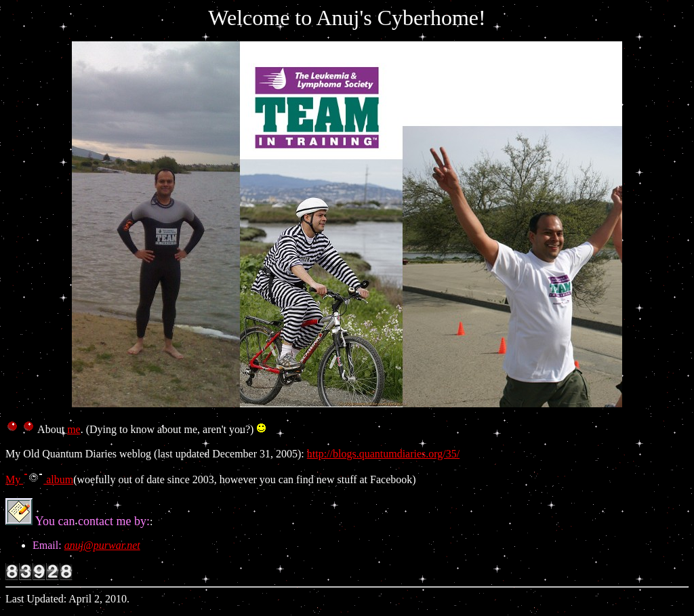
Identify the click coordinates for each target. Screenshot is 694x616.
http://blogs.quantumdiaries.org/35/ (383, 454)
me (74, 429)
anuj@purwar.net (102, 545)
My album (39, 479)
